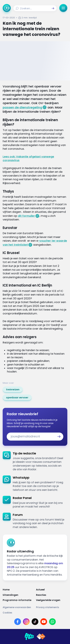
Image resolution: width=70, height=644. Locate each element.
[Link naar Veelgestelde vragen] (52, 600)
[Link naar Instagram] (26, 622)
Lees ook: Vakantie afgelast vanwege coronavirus (28, 159)
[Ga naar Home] (7, 8)
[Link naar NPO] (41, 636)
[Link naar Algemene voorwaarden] (18, 607)
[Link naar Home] (18, 590)
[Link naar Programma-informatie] (18, 600)
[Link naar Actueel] (52, 590)
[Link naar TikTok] (35, 622)
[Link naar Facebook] (18, 622)
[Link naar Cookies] (35, 613)
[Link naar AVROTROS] (29, 636)
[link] (13, 390)
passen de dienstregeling (22, 107)
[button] (53, 8)
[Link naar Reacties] (52, 595)
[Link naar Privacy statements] (52, 607)
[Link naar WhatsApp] (52, 622)
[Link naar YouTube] (44, 622)
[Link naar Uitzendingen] (18, 595)
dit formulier (26, 216)
